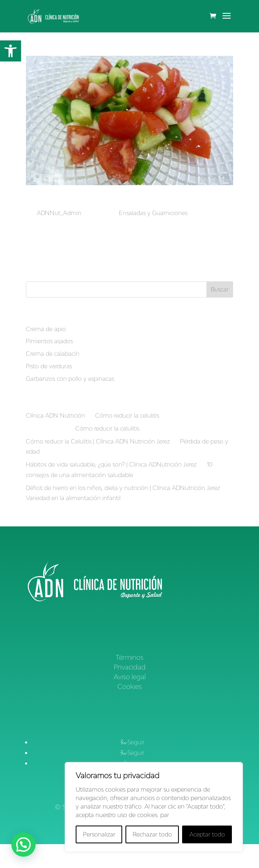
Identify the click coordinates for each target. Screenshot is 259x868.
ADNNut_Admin (59, 213)
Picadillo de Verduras (64, 201)
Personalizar (99, 834)
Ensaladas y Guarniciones (153, 213)
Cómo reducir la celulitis (127, 415)
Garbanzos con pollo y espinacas (70, 379)
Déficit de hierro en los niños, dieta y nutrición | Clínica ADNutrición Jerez (123, 488)
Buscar (220, 289)
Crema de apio (46, 329)
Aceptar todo (207, 834)
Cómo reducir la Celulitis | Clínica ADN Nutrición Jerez (98, 441)
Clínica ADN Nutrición (55, 415)
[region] (154, 807)
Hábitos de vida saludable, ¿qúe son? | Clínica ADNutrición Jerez (111, 464)
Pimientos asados (49, 341)
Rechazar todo (152, 834)
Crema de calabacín (53, 354)
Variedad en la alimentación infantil (73, 498)
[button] (11, 51)
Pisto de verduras (49, 366)
